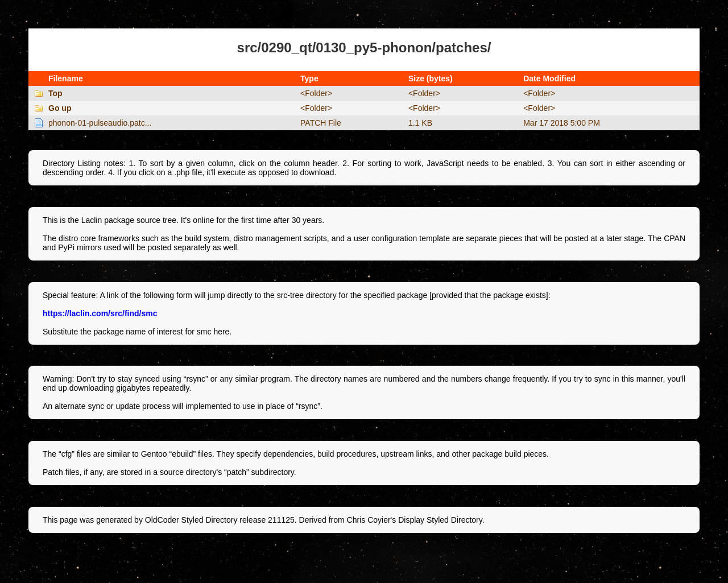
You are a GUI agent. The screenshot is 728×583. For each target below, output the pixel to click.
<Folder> (316, 93)
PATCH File (321, 123)
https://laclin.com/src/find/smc (100, 313)
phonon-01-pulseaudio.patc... (100, 123)
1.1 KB (420, 123)
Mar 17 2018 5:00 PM (562, 123)
